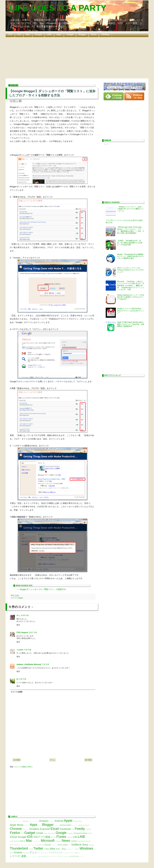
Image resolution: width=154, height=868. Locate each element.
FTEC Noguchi (22, 633)
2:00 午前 (23, 679)
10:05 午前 (25, 615)
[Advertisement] (77, 57)
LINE (49, 34)
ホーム (53, 760)
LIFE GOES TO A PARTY (58, 8)
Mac (28, 34)
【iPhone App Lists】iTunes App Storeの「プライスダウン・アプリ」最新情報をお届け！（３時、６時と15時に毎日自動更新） (131, 230)
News (94, 34)
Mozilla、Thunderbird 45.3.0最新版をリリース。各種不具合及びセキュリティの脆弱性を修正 (131, 256)
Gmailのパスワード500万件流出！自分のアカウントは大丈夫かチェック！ (131, 311)
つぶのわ (20, 650)
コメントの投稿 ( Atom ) (23, 767)
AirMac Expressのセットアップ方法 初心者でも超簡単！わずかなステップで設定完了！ (131, 297)
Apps (59, 34)
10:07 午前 (33, 633)
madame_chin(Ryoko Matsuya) (29, 664)
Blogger (82, 34)
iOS (19, 34)
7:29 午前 (46, 664)
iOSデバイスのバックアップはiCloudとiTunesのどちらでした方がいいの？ (130, 270)
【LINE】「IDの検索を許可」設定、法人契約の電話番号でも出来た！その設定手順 (130, 243)
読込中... (107, 144)
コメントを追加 (17, 692)
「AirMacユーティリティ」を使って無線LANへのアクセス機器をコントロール (131, 209)
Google (38, 34)
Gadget (70, 34)
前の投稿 (88, 760)
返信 (18, 625)
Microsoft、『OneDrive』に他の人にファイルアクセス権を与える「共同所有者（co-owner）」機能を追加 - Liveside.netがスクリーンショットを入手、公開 (131, 286)
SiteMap (105, 34)
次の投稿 (17, 760)
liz (17, 679)
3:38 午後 (28, 650)
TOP (10, 34)
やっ (18, 615)
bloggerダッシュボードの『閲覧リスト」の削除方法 (43, 589)
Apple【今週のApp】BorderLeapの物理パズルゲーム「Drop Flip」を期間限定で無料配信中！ (131, 324)
